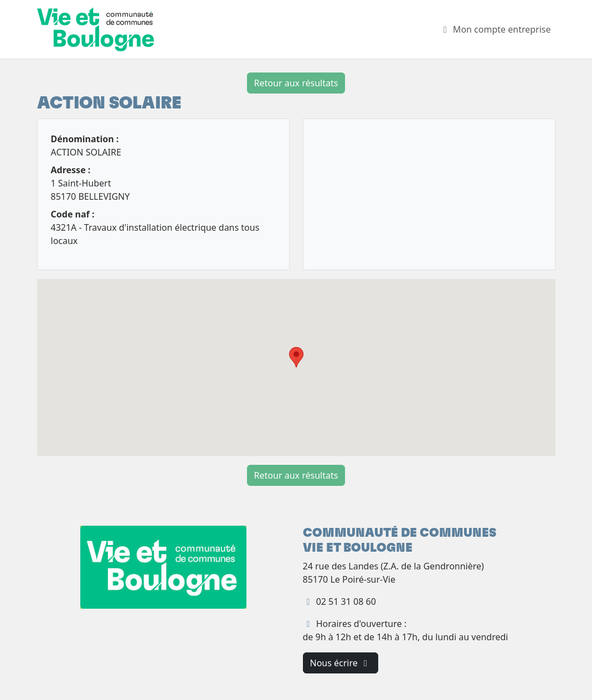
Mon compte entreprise (495, 29)
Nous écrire (341, 663)
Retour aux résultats (296, 83)
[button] (296, 357)
